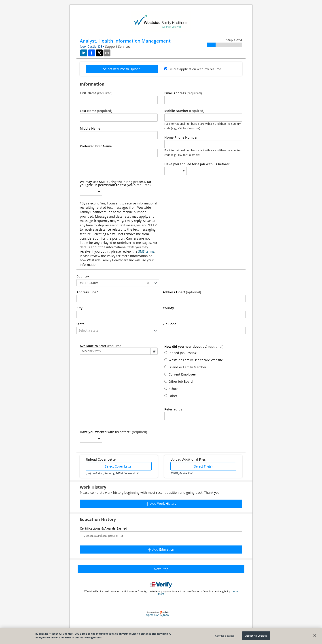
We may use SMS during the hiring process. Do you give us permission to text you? (115, 183)
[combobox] (176, 171)
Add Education (161, 549)
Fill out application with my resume (195, 69)
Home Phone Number (181, 137)
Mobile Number (184, 111)
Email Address (183, 93)
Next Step (161, 569)
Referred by (173, 409)
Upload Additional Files (188, 459)
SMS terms (146, 251)
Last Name (96, 111)
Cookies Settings (225, 636)
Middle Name (90, 129)
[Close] (315, 635)
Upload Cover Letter (101, 459)
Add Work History (161, 503)
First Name (96, 93)
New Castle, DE (91, 46)
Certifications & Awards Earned (104, 528)
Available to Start (101, 346)
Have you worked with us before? (113, 432)
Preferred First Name (96, 146)
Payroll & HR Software (158, 615)
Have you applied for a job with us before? (197, 164)
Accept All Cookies (256, 636)
